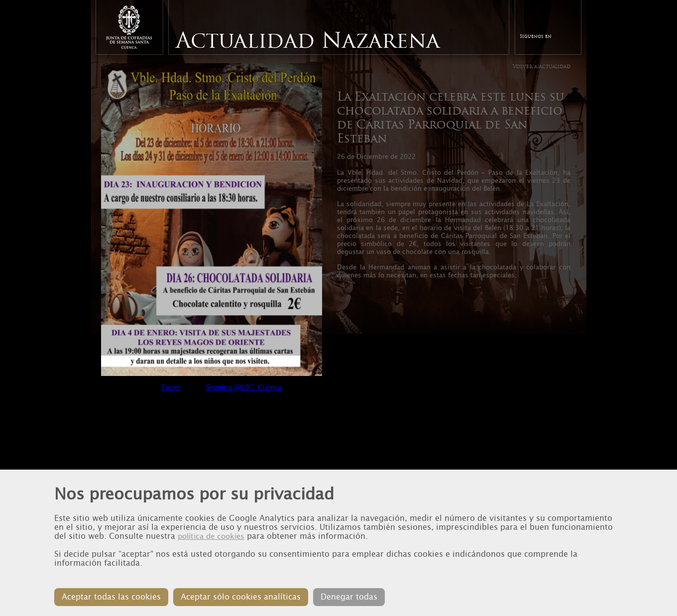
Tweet (170, 387)
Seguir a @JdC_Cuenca (243, 387)
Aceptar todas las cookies (111, 597)
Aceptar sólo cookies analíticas (241, 597)
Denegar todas (349, 597)
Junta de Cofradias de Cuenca (129, 27)
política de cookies (211, 536)
